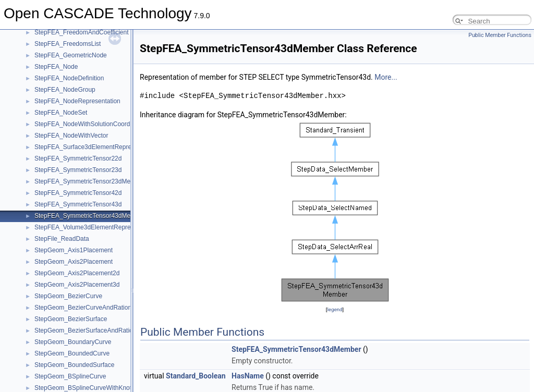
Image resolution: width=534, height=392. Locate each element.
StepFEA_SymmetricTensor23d (78, 170)
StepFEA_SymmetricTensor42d (78, 193)
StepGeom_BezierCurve (68, 296)
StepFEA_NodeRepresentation (77, 101)
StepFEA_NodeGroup (65, 90)
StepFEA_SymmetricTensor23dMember (89, 181)
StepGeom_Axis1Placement (74, 250)
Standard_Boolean (196, 376)
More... (386, 77)
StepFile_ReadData (62, 239)
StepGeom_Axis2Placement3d (77, 285)
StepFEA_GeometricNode (71, 55)
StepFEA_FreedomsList (68, 44)
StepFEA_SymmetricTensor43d (78, 204)
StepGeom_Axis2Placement (74, 262)
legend (335, 309)
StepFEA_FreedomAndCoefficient (82, 32)
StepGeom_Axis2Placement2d (77, 273)
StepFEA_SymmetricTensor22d (78, 158)
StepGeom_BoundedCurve (72, 353)
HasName (248, 376)
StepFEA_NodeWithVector (71, 136)
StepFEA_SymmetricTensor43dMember (89, 216)
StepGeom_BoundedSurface (74, 365)
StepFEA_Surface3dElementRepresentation (96, 147)
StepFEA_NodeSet (61, 113)
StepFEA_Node (56, 67)
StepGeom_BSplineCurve (70, 376)
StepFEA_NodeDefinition (69, 78)
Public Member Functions (500, 35)
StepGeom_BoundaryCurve (73, 342)
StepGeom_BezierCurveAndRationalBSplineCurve (105, 308)
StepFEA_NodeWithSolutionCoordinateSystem (99, 124)
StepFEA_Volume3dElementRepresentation (95, 227)
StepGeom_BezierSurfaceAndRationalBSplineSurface (110, 330)
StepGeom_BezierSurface (71, 319)
